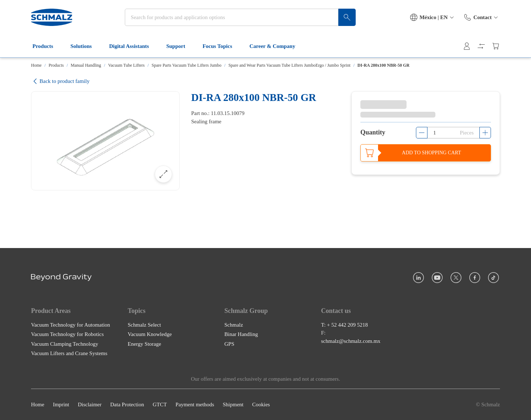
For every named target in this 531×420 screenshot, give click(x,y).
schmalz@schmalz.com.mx (351, 341)
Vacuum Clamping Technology (65, 344)
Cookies (261, 404)
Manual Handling (86, 65)
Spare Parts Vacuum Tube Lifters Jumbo (186, 65)
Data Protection (127, 404)
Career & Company (277, 46)
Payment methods (195, 404)
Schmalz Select (144, 324)
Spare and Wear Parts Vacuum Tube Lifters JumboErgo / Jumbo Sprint (289, 65)
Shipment (233, 404)
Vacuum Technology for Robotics (67, 334)
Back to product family (60, 81)
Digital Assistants (133, 46)
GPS (229, 344)
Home (36, 65)
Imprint (61, 404)
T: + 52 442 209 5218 (345, 324)
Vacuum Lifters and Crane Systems (69, 353)
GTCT (160, 404)
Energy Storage (144, 344)
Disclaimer (90, 404)
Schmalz (234, 324)
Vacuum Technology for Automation (71, 324)
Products (47, 46)
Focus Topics (221, 46)
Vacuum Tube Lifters (126, 65)
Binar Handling (241, 334)
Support (180, 46)
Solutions (85, 46)
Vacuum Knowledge (150, 334)
